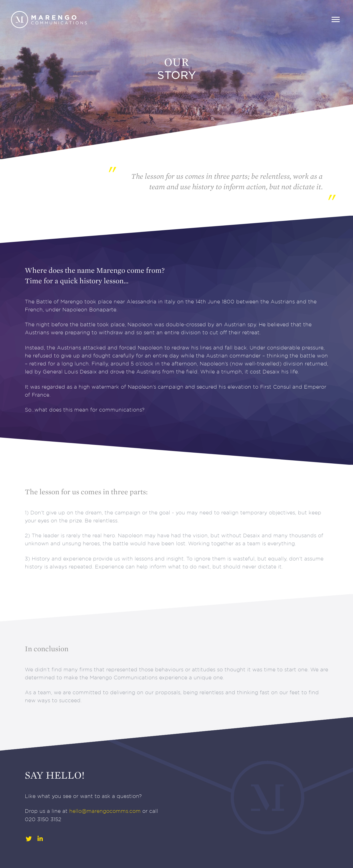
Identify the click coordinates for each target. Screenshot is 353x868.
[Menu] (336, 20)
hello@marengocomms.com (105, 811)
